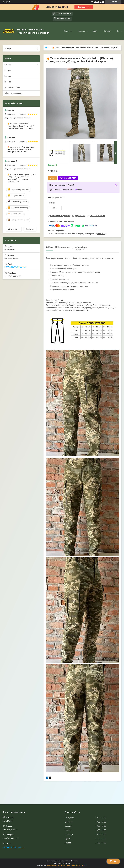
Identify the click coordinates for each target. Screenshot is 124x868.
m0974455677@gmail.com (15, 267)
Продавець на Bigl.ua (62, 863)
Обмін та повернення (13, 93)
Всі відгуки (30, 229)
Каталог (82, 31)
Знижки (8, 70)
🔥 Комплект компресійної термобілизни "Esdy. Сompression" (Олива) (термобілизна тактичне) (21, 126)
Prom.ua (74, 861)
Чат (113, 861)
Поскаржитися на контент (57, 866)
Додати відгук (14, 229)
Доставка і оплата (12, 87)
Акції (95, 31)
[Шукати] (37, 48)
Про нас (8, 82)
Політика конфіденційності (77, 866)
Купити (53, 178)
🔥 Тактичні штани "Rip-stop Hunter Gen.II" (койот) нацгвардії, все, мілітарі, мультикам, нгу (21, 149)
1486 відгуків (99, 2)
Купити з (68, 178)
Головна (68, 31)
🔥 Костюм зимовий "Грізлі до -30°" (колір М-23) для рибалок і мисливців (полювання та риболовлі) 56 (21, 178)
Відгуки (107, 31)
